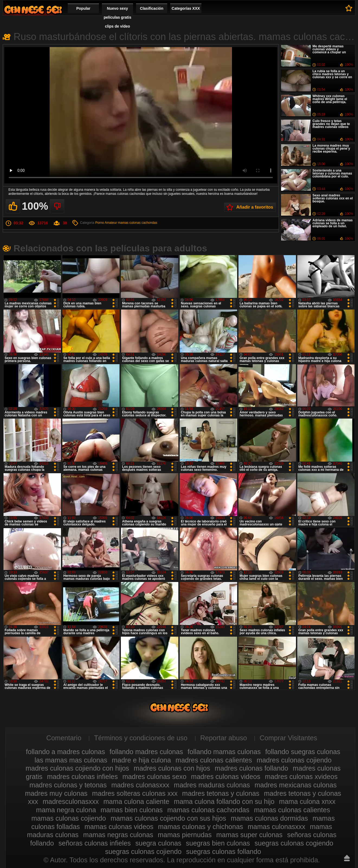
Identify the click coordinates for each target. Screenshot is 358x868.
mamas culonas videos (119, 827)
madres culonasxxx (140, 785)
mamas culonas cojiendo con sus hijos (168, 818)
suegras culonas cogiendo (294, 843)
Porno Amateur (106, 223)
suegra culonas (159, 843)
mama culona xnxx (307, 801)
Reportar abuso (224, 738)
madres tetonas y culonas (221, 793)
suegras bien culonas (218, 843)
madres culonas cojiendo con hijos (77, 768)
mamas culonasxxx (277, 827)
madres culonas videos (226, 777)
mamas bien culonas (132, 810)
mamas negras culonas (118, 835)
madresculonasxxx (71, 801)
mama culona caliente (136, 801)
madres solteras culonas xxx (135, 793)
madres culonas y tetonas (68, 785)
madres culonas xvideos (301, 777)
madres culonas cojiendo (294, 760)
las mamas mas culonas (71, 760)
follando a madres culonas (66, 752)
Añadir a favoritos (255, 207)
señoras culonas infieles (95, 843)
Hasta (347, 858)
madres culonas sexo (154, 777)
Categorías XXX (186, 8)
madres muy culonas (56, 793)
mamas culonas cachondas (138, 223)
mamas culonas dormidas (269, 818)
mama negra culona (66, 810)
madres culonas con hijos (172, 768)
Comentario (64, 738)
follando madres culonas (146, 752)
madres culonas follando (251, 768)
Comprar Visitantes (288, 738)
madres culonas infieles (82, 777)
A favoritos (349, 8)
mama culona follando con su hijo (224, 801)
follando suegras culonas (303, 752)
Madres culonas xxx (33, 10)
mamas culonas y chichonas (201, 827)
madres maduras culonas (212, 785)
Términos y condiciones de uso (141, 738)
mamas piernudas (185, 835)
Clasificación (151, 8)
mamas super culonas (249, 835)
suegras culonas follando (224, 851)
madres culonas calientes (214, 760)
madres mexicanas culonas (296, 785)
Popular (83, 8)
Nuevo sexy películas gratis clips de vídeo (118, 17)
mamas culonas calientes (292, 810)
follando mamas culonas (224, 752)
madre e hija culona (141, 760)
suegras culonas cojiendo (143, 851)
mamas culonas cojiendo (69, 818)
